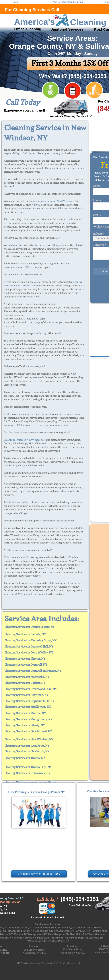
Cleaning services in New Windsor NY (25, 440)
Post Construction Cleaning (68, 2)
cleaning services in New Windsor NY (55, 201)
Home (15, 2)
